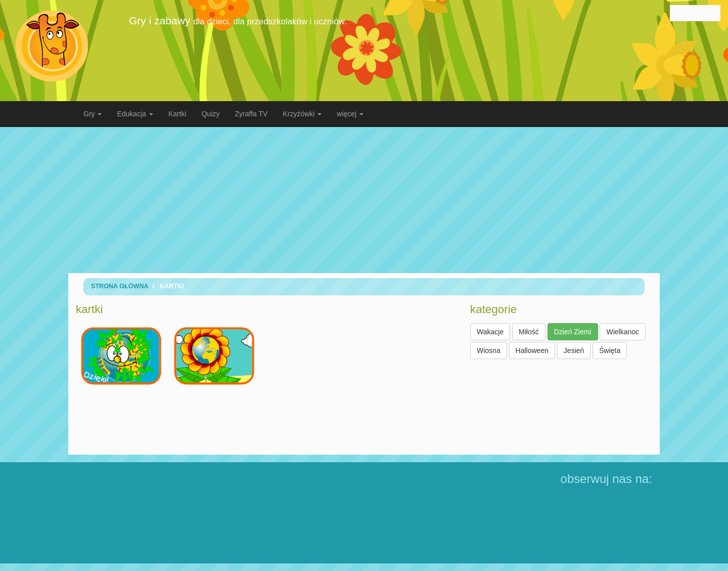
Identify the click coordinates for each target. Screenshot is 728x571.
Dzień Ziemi (573, 332)
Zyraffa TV (252, 114)
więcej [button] (350, 114)
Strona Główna (120, 286)
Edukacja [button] (135, 114)
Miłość (529, 332)
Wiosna (489, 350)
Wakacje (490, 332)
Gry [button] (93, 114)
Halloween (532, 350)
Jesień (574, 350)
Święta (610, 350)
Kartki (177, 114)
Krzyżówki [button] (302, 114)
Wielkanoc (623, 332)
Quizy (211, 114)
